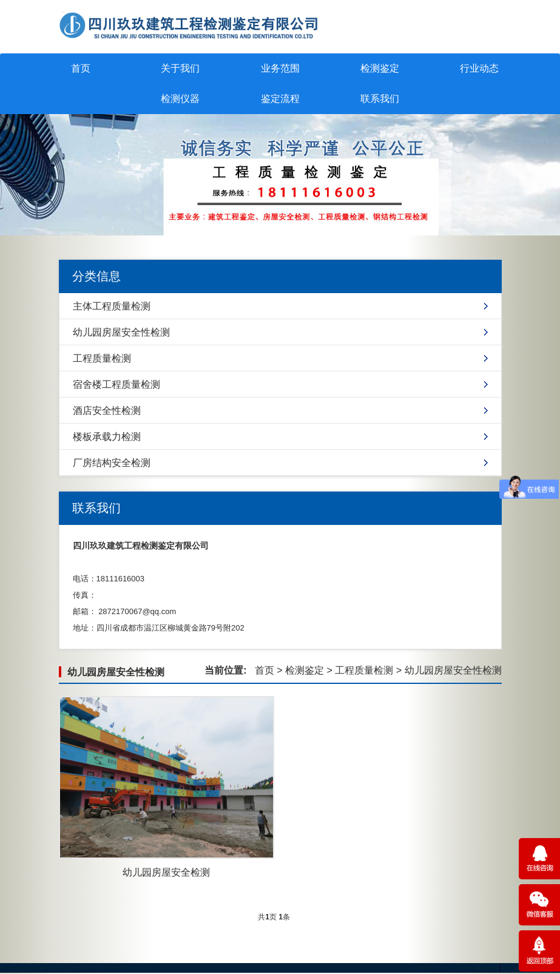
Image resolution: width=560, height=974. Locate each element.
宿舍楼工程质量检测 (116, 384)
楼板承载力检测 (107, 437)
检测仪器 (180, 99)
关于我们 (180, 68)
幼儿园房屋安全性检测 (121, 332)
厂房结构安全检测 (112, 463)
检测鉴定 (380, 68)
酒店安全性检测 (107, 411)
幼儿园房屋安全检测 (166, 872)
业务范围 (280, 68)
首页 (81, 68)
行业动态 (479, 68)
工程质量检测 (102, 358)
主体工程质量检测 (112, 306)
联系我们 (380, 99)
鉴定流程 (280, 99)
